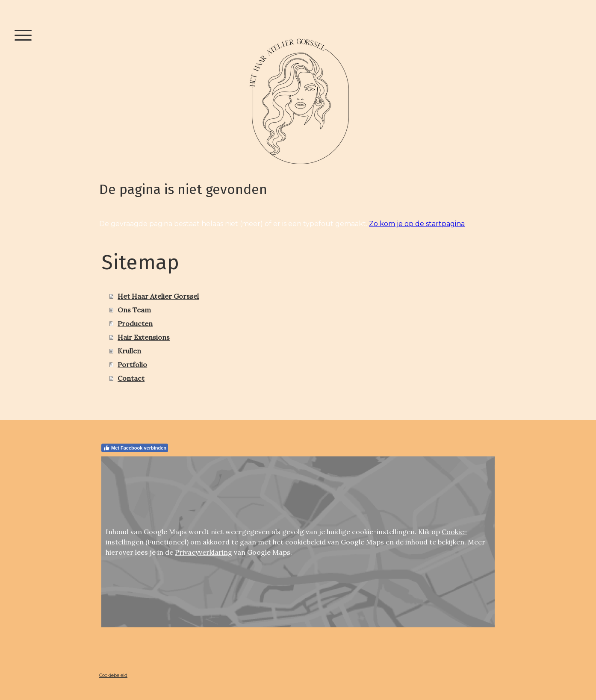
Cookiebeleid (113, 675)
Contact (131, 378)
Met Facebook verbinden (135, 448)
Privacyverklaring (204, 552)
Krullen (129, 351)
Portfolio (132, 365)
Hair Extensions (144, 337)
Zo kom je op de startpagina (417, 224)
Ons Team (134, 310)
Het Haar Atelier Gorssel (158, 296)
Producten (135, 324)
